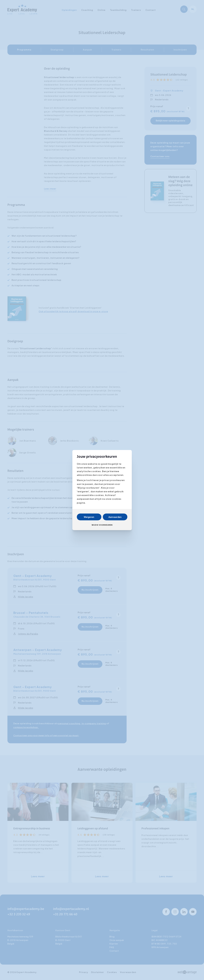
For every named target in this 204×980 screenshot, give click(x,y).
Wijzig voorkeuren (102, 525)
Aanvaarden (115, 517)
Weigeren (89, 517)
